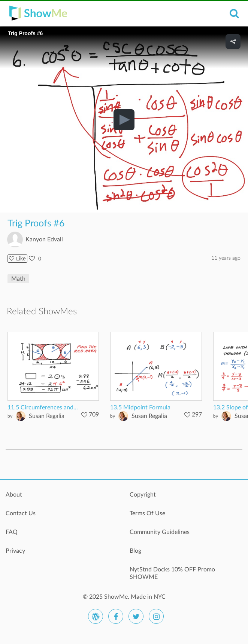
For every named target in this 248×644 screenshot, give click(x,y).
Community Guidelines (160, 532)
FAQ (12, 532)
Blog (135, 551)
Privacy (15, 551)
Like (17, 259)
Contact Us (21, 513)
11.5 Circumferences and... (43, 408)
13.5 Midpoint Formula (140, 408)
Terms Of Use (147, 513)
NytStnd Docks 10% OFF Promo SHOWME (172, 573)
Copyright (143, 495)
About (14, 495)
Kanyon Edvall (44, 239)
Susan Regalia (47, 416)
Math (18, 279)
